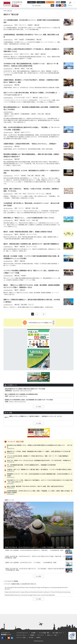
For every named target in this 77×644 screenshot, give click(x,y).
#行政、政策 (29, 68)
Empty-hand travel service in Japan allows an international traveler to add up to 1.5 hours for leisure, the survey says (37, 592)
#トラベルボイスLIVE (19, 98)
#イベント (17, 175)
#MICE (16, 25)
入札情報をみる (32, 2)
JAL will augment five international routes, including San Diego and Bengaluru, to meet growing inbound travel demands (36, 588)
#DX (20, 194)
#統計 (32, 54)
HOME (5, 11)
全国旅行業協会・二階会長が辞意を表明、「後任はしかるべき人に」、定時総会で (30, 144)
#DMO (16, 39)
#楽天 (16, 208)
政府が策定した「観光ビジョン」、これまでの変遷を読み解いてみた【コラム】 (29, 218)
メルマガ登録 (50, 2)
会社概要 (33, 633)
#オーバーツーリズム (32, 234)
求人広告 (31, 637)
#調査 (43, 175)
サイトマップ (41, 635)
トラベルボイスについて (22, 633)
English (63, 2)
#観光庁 (37, 54)
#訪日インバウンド (24, 54)
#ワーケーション (40, 194)
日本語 (58, 2)
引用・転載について (57, 633)
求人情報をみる (41, 2)
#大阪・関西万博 (15, 114)
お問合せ (38, 637)
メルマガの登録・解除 (44, 633)
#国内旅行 (7, 114)
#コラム (16, 54)
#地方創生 (22, 39)
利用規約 (32, 635)
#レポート (29, 98)
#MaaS (24, 194)
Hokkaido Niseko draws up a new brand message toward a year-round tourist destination (30, 595)
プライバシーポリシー (22, 635)
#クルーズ (31, 305)
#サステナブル (31, 194)
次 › (44, 314)
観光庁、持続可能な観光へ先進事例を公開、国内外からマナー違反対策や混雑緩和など (31, 244)
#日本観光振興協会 (30, 39)
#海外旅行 (30, 25)
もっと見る (38, 407)
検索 (52, 5)
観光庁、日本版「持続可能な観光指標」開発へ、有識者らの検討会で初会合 (28, 232)
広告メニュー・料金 (52, 635)
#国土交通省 (24, 305)
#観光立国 (37, 25)
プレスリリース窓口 (21, 637)
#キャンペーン (23, 25)
